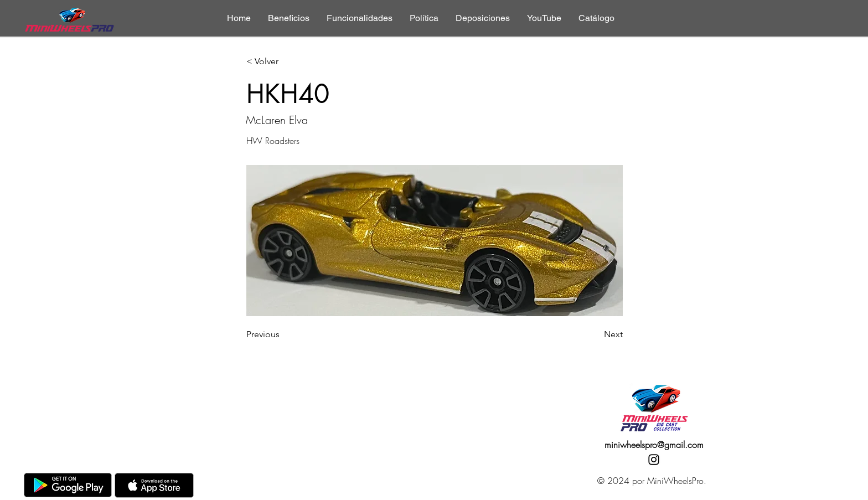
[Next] (595, 334)
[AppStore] (154, 485)
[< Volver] (283, 62)
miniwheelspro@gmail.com (654, 445)
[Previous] (283, 334)
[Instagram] (654, 460)
